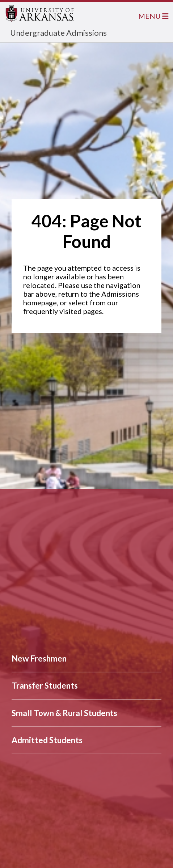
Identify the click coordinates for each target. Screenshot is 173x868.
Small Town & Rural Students (64, 713)
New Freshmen (39, 658)
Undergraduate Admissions (58, 33)
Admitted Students (47, 740)
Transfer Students (45, 686)
